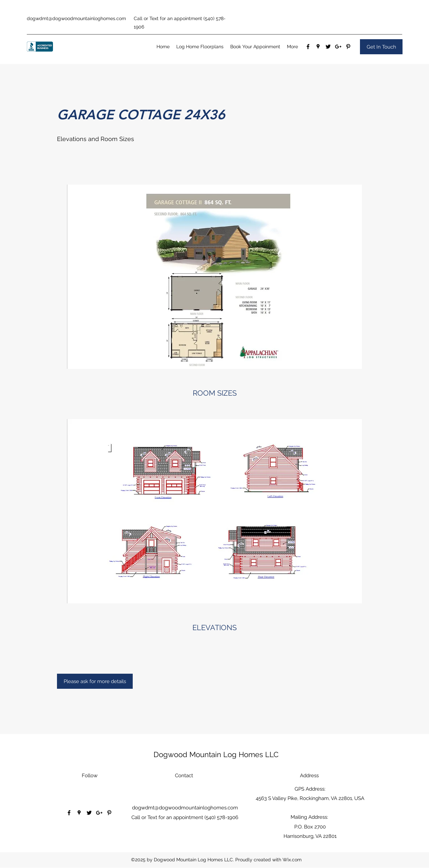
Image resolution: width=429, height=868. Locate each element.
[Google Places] (318, 47)
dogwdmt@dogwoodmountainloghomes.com (76, 18)
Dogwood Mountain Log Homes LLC (216, 754)
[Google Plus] (338, 47)
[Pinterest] (348, 47)
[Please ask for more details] (95, 681)
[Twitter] (328, 47)
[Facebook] (308, 47)
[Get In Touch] (381, 47)
